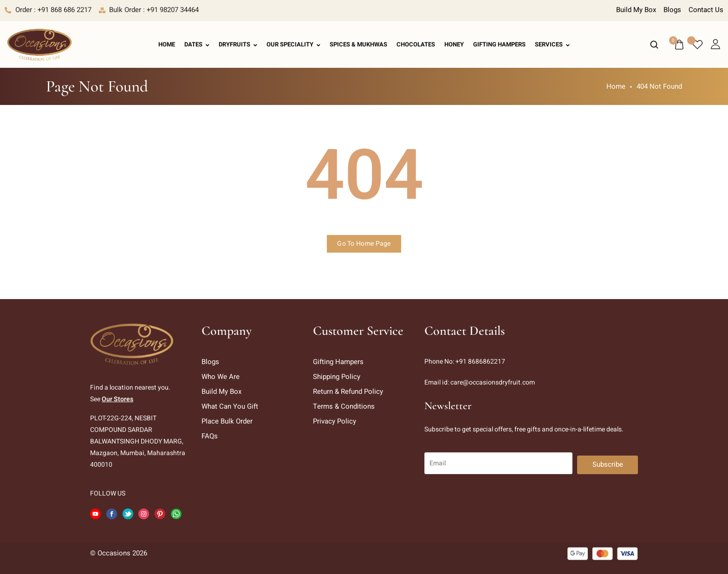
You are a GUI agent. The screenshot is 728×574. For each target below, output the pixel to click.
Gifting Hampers (499, 44)
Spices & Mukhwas (358, 44)
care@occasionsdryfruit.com (493, 382)
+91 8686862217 (480, 362)
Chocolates (416, 44)
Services (552, 44)
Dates (197, 44)
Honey (454, 44)
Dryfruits (238, 44)
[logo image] (39, 44)
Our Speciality (293, 44)
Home (167, 44)
